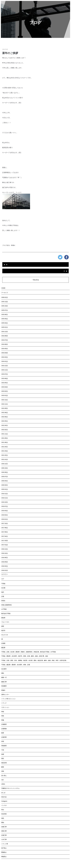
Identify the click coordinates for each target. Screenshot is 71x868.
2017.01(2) (5, 545)
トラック (4, 703)
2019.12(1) (5, 494)
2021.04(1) (5, 447)
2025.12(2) (5, 302)
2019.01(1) (5, 519)
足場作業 (4, 737)
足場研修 (4, 729)
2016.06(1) (5, 558)
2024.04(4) (5, 353)
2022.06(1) (5, 417)
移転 (3, 673)
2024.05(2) (5, 349)
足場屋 (3, 643)
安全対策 (4, 814)
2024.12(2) (5, 332)
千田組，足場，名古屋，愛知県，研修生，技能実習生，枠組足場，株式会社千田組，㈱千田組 (29, 652)
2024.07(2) (5, 340)
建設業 (3, 648)
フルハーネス (5, 622)
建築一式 (4, 677)
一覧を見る (35, 280)
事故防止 (4, 857)
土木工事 (4, 839)
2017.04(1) (5, 536)
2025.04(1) (5, 323)
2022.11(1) (5, 404)
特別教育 (4, 686)
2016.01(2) (5, 570)
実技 (3, 716)
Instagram (4, 801)
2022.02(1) (5, 430)
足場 (3, 596)
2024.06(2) (5, 344)
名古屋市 (4, 669)
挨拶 (3, 754)
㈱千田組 (4, 609)
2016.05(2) (5, 562)
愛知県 (3, 618)
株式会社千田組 (6, 613)
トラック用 (5, 844)
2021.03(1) (5, 451)
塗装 (3, 771)
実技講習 (4, 746)
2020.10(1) (5, 468)
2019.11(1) (5, 498)
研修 (3, 720)
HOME (3, 288)
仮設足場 (4, 763)
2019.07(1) (5, 506)
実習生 (3, 601)
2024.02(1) (5, 357)
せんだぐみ (5, 635)
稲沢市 (3, 630)
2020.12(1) (5, 464)
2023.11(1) (5, 370)
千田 (3, 750)
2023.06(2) (5, 378)
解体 (3, 767)
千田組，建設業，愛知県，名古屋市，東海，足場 (16, 665)
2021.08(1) (5, 442)
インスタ (4, 805)
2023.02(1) (5, 391)
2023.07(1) (5, 374)
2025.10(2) (5, 306)
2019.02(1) (5, 515)
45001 (3, 784)
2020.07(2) (5, 477)
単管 (3, 741)
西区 (3, 758)
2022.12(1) (5, 400)
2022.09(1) (5, 408)
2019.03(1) (5, 511)
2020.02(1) (5, 485)
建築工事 (4, 682)
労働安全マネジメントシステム (10, 788)
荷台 (3, 810)
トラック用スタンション (9, 699)
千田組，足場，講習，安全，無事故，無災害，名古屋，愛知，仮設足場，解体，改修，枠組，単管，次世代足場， (34, 660)
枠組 (3, 712)
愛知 (3, 822)
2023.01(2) (5, 395)
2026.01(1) (5, 297)
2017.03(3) (5, 541)
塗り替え (4, 776)
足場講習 (4, 724)
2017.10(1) (5, 523)
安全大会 (4, 797)
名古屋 (3, 588)
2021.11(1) (5, 434)
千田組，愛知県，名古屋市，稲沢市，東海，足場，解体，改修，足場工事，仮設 (25, 656)
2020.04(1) (5, 481)
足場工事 (4, 835)
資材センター (5, 694)
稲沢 (3, 592)
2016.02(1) (5, 566)
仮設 (3, 818)
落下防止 (4, 848)
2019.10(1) (5, 502)
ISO (2, 780)
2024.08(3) (5, 336)
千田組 (3, 584)
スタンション (5, 707)
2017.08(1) (5, 528)
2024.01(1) (5, 361)
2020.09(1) (5, 472)
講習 (3, 626)
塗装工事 (4, 831)
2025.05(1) (5, 319)
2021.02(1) (5, 455)
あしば (3, 793)
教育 (3, 733)
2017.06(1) (5, 532)
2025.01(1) (5, 327)
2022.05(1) (5, 421)
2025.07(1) (5, 310)
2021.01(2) (5, 459)
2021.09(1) (5, 438)
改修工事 (4, 827)
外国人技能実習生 (7, 605)
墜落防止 (4, 852)
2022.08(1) (5, 413)
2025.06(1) (5, 314)
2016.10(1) (5, 553)
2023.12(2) (5, 366)
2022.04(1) (5, 425)
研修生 (3, 690)
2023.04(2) (5, 387)
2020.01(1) (5, 489)
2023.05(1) (5, 383)
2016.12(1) (5, 549)
